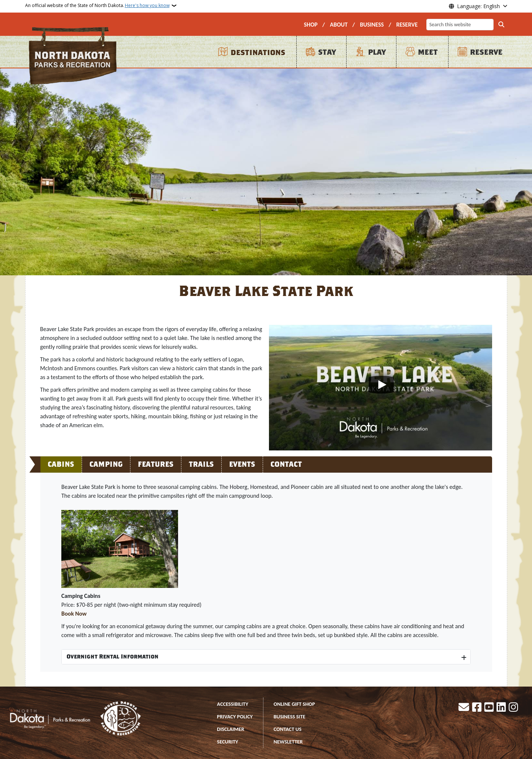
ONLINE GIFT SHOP (294, 704)
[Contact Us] (464, 708)
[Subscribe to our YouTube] (489, 708)
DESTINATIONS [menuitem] (258, 53)
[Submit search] (501, 25)
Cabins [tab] (61, 464)
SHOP (311, 25)
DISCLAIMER (231, 729)
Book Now (74, 614)
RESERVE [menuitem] (486, 52)
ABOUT (339, 25)
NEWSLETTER (288, 742)
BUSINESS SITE (290, 717)
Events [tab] (242, 464)
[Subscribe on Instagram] (513, 708)
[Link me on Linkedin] (501, 708)
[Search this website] (460, 25)
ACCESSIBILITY (233, 704)
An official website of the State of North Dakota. (97, 6)
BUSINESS (372, 25)
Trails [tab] (201, 464)
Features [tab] (156, 464)
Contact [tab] (286, 464)
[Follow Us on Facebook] (477, 708)
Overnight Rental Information (112, 657)
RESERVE (407, 25)
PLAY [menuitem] (377, 52)
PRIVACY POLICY (235, 717)
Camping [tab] (106, 464)
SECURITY (227, 742)
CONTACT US (288, 729)
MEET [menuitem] (428, 52)
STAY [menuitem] (327, 52)
